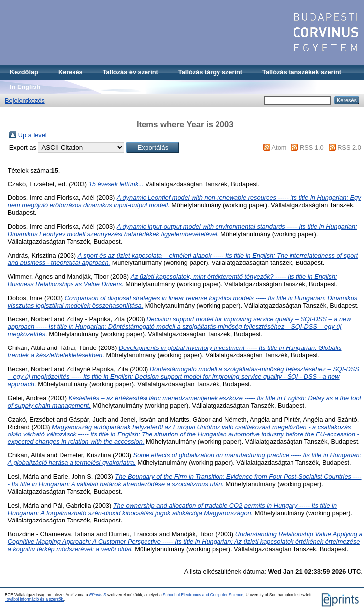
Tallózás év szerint (131, 72)
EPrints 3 (98, 595)
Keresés (71, 72)
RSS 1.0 (312, 147)
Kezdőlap (24, 72)
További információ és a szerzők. (35, 599)
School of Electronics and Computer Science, (204, 595)
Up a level (33, 135)
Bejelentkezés (25, 101)
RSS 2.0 (349, 147)
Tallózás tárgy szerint (210, 72)
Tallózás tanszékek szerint (302, 72)
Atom (279, 147)
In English (25, 87)
